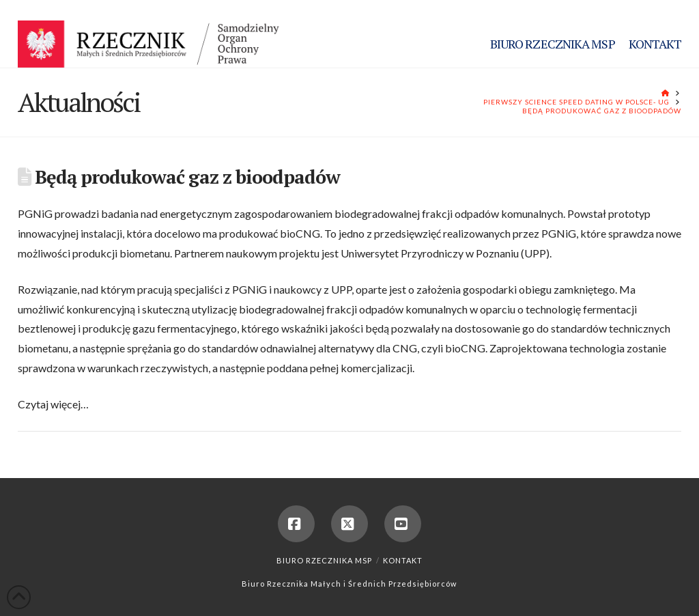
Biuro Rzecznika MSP (324, 560)
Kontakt (403, 560)
